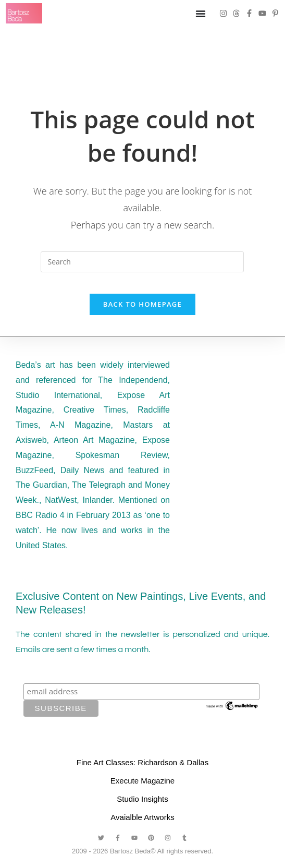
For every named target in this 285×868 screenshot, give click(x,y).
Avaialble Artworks (142, 828)
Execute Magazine (142, 791)
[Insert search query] (142, 262)
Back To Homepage (142, 315)
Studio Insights (142, 809)
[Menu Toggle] (201, 14)
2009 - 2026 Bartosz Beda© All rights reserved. (142, 861)
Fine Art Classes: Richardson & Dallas (142, 773)
